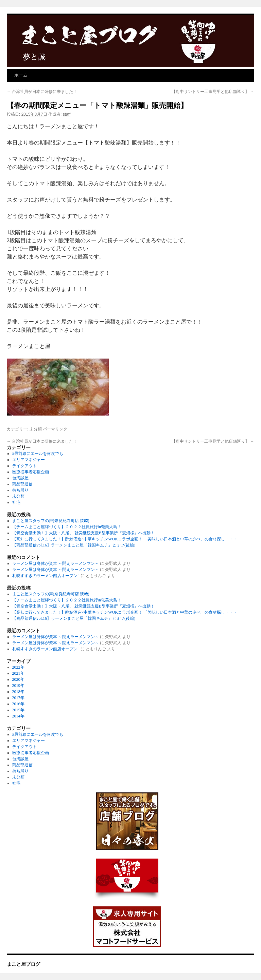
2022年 (18, 667)
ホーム (21, 75)
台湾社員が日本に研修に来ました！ (42, 92)
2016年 (18, 704)
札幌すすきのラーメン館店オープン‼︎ (46, 576)
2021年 (18, 673)
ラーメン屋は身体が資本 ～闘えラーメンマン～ (56, 563)
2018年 (18, 692)
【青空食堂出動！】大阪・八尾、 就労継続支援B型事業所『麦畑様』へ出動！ (83, 533)
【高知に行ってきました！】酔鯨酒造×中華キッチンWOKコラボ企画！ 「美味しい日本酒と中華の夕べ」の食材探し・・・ (125, 539)
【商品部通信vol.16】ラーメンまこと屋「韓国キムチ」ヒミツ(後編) (74, 545)
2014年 (18, 716)
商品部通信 (22, 484)
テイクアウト (24, 466)
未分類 (36, 429)
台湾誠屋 (20, 478)
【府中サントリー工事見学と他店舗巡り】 (213, 92)
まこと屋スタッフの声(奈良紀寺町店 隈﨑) (51, 521)
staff (67, 114)
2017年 (18, 698)
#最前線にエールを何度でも (38, 454)
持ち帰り (20, 490)
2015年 (18, 710)
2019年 (18, 686)
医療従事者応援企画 (31, 472)
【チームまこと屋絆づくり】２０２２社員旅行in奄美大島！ (67, 527)
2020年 (18, 679)
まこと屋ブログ (23, 964)
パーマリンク (55, 429)
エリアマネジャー (29, 460)
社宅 (16, 502)
